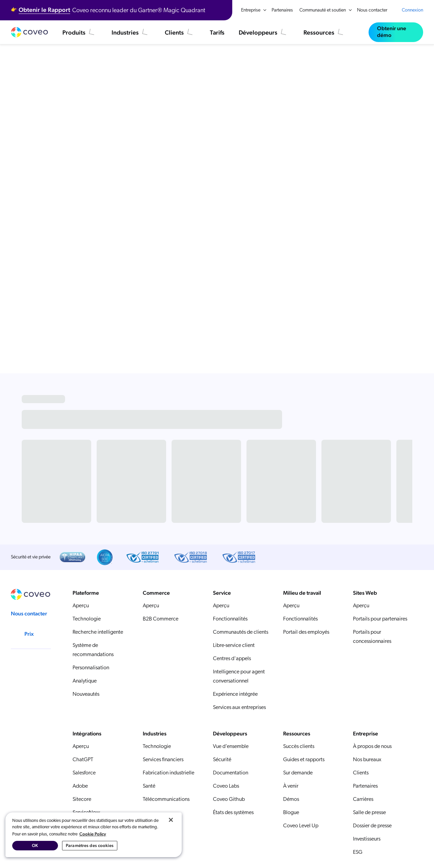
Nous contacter (372, 10)
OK (35, 845)
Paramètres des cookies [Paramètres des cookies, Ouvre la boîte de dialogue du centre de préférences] (90, 845)
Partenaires (282, 10)
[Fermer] (171, 820)
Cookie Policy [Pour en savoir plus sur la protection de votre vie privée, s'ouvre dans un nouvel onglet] (93, 834)
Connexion (412, 10)
